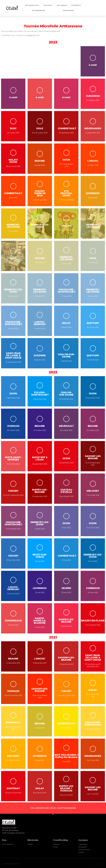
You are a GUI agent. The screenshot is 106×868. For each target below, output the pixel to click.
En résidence (76, 5)
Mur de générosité (38, 10)
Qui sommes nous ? (32, 5)
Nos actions (48, 5)
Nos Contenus (62, 5)
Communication (68, 10)
